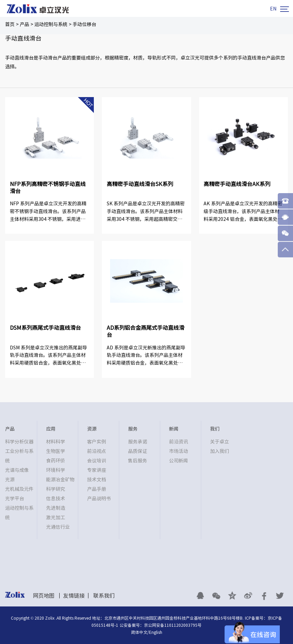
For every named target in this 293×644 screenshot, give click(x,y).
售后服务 (138, 461)
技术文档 (97, 480)
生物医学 (56, 451)
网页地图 (44, 596)
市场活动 (179, 451)
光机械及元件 (19, 489)
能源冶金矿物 (60, 480)
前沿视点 (97, 451)
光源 (10, 480)
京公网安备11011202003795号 (173, 625)
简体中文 (139, 632)
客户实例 (97, 442)
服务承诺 (138, 442)
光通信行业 (58, 527)
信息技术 (56, 499)
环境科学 (56, 470)
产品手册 (97, 489)
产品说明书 (99, 499)
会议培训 (97, 461)
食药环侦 (56, 461)
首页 (10, 24)
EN (273, 9)
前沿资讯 (179, 442)
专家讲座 (97, 470)
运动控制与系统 (51, 24)
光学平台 (15, 499)
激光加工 (56, 517)
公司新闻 (179, 461)
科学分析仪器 (19, 442)
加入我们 (219, 451)
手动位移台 (84, 24)
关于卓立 (219, 442)
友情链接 (74, 596)
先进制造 (56, 508)
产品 (24, 24)
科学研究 (56, 489)
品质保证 (138, 451)
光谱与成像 (17, 470)
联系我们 (104, 596)
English (156, 632)
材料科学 (56, 442)
